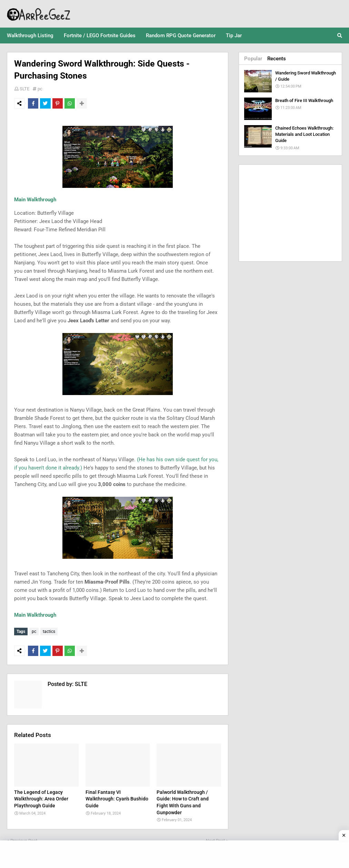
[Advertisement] (290, 213)
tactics (49, 632)
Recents (277, 59)
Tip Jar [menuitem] (234, 36)
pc (40, 89)
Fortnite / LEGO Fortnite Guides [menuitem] (100, 36)
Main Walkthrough (35, 200)
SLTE (24, 89)
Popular (253, 59)
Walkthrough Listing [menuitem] (30, 36)
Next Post (215, 839)
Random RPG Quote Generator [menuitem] (181, 36)
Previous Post (24, 839)
